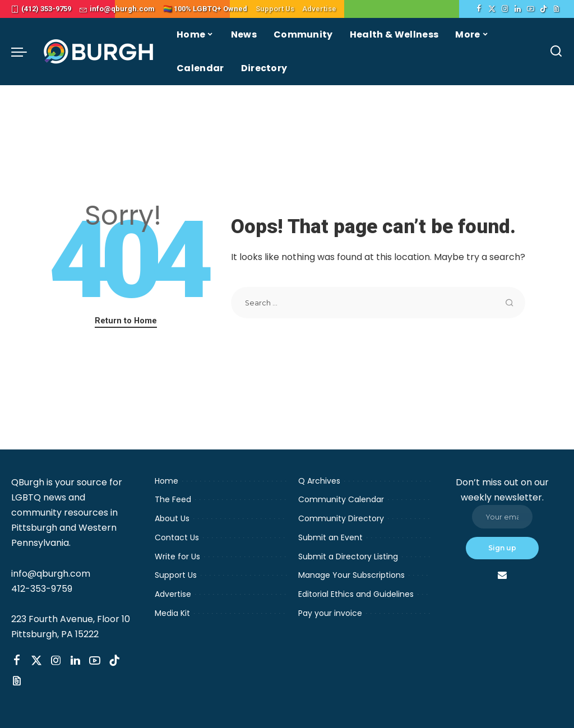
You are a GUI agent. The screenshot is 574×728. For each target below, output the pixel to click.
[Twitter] (492, 9)
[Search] (556, 52)
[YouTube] (531, 9)
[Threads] (556, 9)
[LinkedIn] (518, 9)
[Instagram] (505, 9)
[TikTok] (543, 9)
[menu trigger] (25, 52)
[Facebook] (479, 9)
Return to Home (126, 321)
